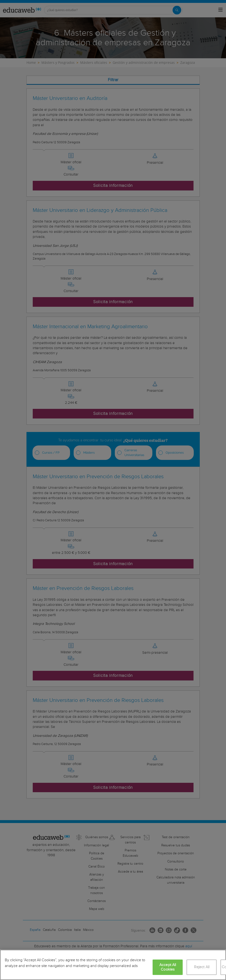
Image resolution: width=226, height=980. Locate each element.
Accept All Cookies (168, 967)
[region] (113, 965)
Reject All (202, 967)
